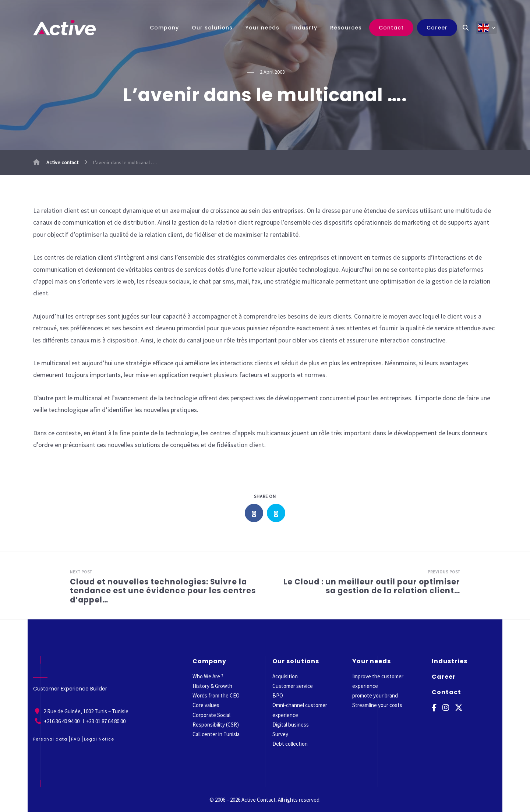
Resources (346, 28)
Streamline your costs (377, 705)
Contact (391, 28)
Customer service (293, 686)
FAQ (76, 739)
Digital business (291, 725)
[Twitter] (460, 708)
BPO (278, 695)
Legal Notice (99, 739)
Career (437, 28)
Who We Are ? (208, 676)
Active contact (56, 162)
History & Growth (212, 686)
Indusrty (305, 28)
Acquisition (285, 676)
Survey (280, 734)
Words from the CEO (216, 695)
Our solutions (212, 28)
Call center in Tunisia (216, 734)
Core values (206, 705)
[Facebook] (434, 708)
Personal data (50, 739)
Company (164, 28)
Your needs (262, 28)
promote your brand (375, 695)
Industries (450, 661)
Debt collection (290, 744)
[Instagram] (446, 708)
